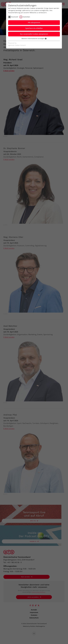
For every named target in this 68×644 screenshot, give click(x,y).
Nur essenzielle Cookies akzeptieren (34, 34)
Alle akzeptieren (34, 23)
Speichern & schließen (34, 28)
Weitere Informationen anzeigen (34, 38)
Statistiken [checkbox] (26, 17)
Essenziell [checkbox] (15, 17)
